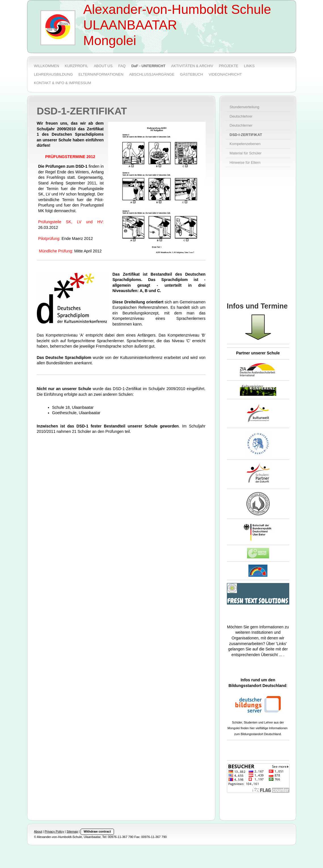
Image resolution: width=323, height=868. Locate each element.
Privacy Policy (54, 831)
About (38, 831)
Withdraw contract (97, 831)
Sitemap (72, 831)
